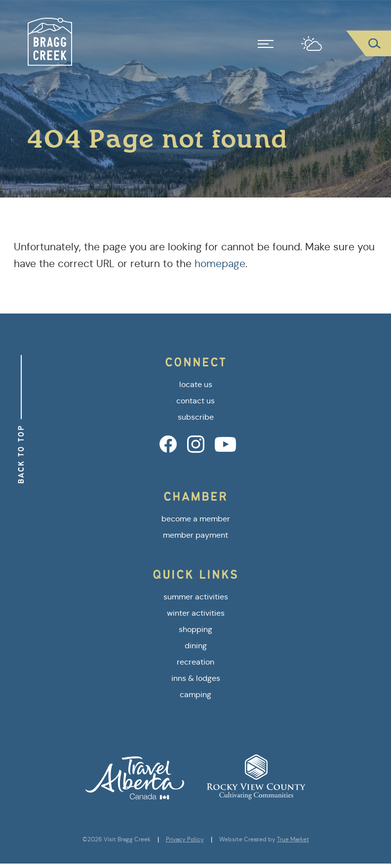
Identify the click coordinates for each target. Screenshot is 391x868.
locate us (196, 384)
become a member (196, 519)
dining (196, 646)
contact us (195, 401)
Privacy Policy (185, 839)
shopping (195, 629)
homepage (220, 264)
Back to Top (21, 454)
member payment (195, 535)
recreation (195, 662)
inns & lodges (196, 678)
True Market (293, 839)
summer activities (196, 597)
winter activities (196, 613)
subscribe (196, 417)
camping (195, 694)
